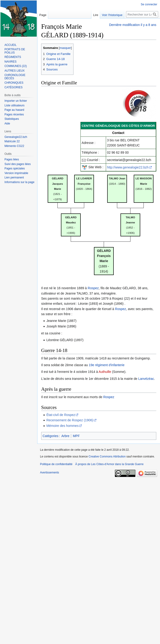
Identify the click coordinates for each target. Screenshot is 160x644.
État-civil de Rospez (61, 415)
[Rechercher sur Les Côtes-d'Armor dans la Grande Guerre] (142, 14)
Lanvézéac (146, 379)
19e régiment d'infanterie (107, 365)
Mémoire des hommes (62, 426)
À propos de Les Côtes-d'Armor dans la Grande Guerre (109, 464)
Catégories (50, 436)
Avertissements (50, 473)
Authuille (105, 372)
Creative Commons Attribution (107, 457)
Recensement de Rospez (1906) (70, 420)
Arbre (65, 436)
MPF (76, 436)
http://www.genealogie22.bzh (128, 167)
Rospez (93, 288)
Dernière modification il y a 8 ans (133, 25)
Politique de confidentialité (56, 464)
